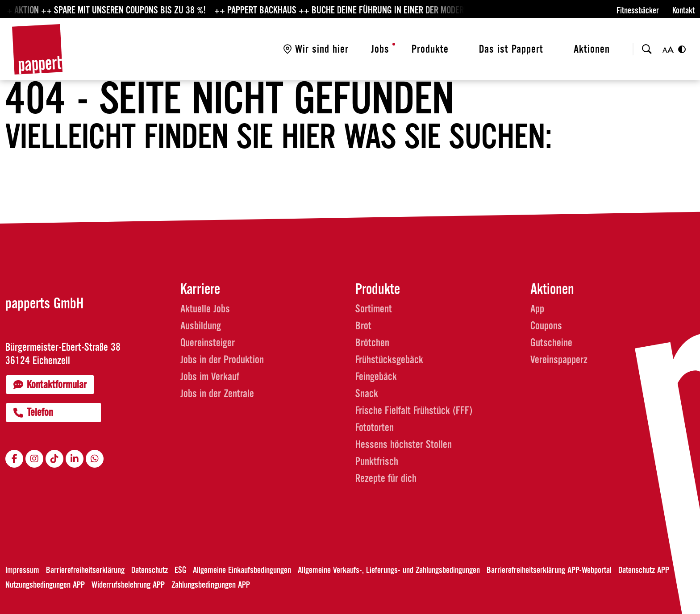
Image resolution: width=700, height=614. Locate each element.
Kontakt (683, 10)
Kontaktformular (50, 385)
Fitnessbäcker (638, 10)
